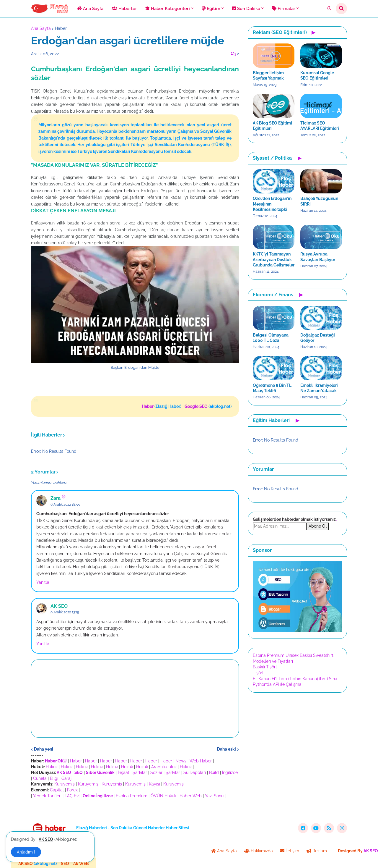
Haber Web (191, 796)
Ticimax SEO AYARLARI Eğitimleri (320, 126)
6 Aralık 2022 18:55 (65, 505)
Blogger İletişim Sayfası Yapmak (268, 75)
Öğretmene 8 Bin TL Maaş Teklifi (272, 388)
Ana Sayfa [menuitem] (90, 9)
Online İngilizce (98, 796)
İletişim (290, 851)
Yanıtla (43, 582)
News (181, 761)
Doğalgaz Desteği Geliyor (318, 338)
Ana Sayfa (41, 28)
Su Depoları (195, 772)
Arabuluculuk (164, 767)
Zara (56, 498)
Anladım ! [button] (26, 852)
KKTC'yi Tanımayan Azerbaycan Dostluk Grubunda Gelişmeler (274, 259)
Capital (57, 790)
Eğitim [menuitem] (211, 9)
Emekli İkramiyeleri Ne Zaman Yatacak (319, 388)
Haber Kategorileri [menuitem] (168, 9)
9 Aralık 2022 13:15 (65, 612)
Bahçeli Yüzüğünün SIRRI (319, 201)
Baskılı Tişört (265, 667)
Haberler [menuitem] (124, 9)
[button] (329, 9)
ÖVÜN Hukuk (163, 796)
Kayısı (154, 784)
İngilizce (230, 772)
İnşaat (124, 772)
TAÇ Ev (72, 796)
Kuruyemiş (65, 784)
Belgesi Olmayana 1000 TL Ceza (271, 338)
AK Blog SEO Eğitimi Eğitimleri (272, 126)
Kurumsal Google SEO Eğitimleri (317, 75)
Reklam (317, 851)
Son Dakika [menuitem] (246, 9)
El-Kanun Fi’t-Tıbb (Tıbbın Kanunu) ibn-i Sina (295, 679)
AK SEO (59, 606)
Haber (61, 28)
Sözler (156, 772)
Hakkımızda (259, 851)
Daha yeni (44, 749)
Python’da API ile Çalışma (277, 684)
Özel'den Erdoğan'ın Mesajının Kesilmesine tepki (272, 204)
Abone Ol (318, 526)
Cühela (40, 778)
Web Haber (201, 761)
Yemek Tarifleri (47, 796)
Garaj (66, 778)
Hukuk (52, 767)
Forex (72, 790)
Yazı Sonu (214, 796)
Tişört (258, 673)
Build (214, 772)
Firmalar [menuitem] (284, 9)
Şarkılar (140, 772)
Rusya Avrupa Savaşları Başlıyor (318, 257)
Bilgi (54, 778)
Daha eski (227, 749)
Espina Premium (132, 796)
